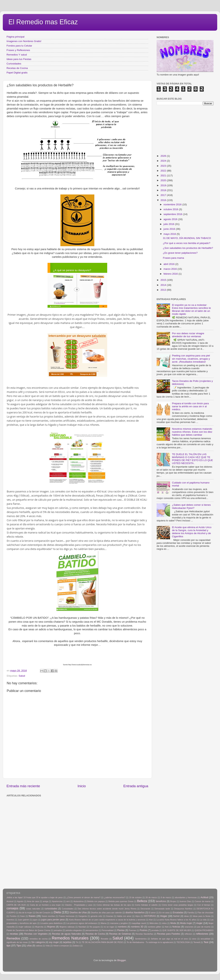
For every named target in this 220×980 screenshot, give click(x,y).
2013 (164, 290)
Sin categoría (38, 942)
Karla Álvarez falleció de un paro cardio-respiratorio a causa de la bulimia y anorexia (107, 920)
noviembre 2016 (173, 204)
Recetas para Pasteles (169, 934)
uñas (29, 946)
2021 (164, 176)
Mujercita (39, 927)
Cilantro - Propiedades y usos (79, 905)
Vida (48, 946)
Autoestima (78, 901)
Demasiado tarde (162, 909)
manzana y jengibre (119, 923)
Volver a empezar (61, 946)
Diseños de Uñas (78, 913)
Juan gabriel (23, 920)
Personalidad (107, 930)
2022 (164, 171)
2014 (164, 285)
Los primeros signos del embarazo (82, 923)
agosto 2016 (171, 219)
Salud (22, 676)
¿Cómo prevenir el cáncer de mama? (83, 897)
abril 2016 (169, 264)
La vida (203, 920)
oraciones (189, 927)
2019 (164, 185)
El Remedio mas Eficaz (43, 22)
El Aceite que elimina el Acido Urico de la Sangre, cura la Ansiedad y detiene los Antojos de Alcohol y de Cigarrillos (192, 532)
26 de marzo (151, 897)
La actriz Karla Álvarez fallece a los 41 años (176, 920)
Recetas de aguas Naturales (67, 934)
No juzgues (95, 927)
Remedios (13, 938)
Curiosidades (14, 64)
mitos (164, 923)
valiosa (39, 946)
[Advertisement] (43, 841)
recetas (14, 934)
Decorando (146, 909)
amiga (46, 901)
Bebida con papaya (96, 901)
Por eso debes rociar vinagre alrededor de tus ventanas (188, 335)
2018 (164, 190)
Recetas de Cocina (17, 68)
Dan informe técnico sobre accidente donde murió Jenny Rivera (107, 909)
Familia (191, 913)
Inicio (82, 786)
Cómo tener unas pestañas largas (177, 905)
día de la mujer (26, 913)
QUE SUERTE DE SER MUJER (177, 930)
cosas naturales (33, 909)
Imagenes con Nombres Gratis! (24, 41)
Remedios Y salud (17, 55)
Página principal (15, 37)
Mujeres (51, 927)
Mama (104, 923)
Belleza (142, 901)
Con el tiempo (204, 905)
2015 (164, 280)
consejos (12, 908)
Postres (143, 930)
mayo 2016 (170, 234)
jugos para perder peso (53, 920)
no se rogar (109, 927)
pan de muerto (204, 927)
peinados (58, 930)
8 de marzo (166, 897)
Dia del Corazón (43, 913)
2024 (164, 161)
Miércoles (154, 923)
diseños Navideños (135, 913)
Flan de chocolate (206, 913)
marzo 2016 (170, 269)
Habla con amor (124, 916)
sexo (194, 939)
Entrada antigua (136, 786)
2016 (164, 200)
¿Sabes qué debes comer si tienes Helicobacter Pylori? (191, 506)
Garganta (83, 916)
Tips (19, 946)
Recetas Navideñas (144, 934)
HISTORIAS (150, 916)
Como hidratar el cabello (146, 905)
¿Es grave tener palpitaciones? (180, 253)
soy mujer (54, 942)
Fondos (13, 916)
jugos (35, 920)
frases (32, 916)
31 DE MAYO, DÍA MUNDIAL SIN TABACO (187, 238)
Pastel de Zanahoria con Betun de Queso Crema (28, 930)
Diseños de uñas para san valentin (106, 913)
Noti (167, 927)
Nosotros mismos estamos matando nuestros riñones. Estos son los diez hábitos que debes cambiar (192, 432)
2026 (164, 156)
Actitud (204, 897)
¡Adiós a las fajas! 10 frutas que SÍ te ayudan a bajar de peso (35, 897)
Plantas (121, 930)
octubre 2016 (171, 209)
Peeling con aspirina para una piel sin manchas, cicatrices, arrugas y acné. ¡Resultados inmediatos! (191, 359)
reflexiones (202, 934)
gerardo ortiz (96, 916)
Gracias (110, 916)
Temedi (197, 942)
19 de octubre (135, 897)
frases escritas (48, 916)
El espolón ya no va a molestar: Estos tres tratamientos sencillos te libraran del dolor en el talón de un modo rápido (191, 310)
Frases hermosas (67, 916)
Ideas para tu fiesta (202, 916)
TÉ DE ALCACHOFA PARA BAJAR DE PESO (102, 942)
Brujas (173, 901)
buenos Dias (185, 901)
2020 (164, 180)
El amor (152, 913)
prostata (155, 930)
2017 (164, 195)
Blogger (122, 960)
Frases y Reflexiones (18, 50)
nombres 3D (137, 927)
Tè (77, 942)
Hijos (138, 916)
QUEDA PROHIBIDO (204, 930)
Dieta (57, 912)
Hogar (164, 916)
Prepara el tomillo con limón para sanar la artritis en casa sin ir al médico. (190, 406)
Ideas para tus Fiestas (19, 59)
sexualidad (205, 939)
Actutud (10, 901)
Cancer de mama (203, 901)
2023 (164, 166)
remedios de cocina (38, 939)
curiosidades (51, 909)
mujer (199, 923)
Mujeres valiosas (67, 927)
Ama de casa (33, 901)
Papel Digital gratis (17, 73)
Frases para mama (173, 258)
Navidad (82, 927)
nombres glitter (154, 927)
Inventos (10, 920)
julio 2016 (169, 224)
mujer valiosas (25, 927)
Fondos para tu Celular (19, 46)
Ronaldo (104, 939)
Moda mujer (186, 923)
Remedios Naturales (70, 938)
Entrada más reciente (23, 786)
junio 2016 (170, 229)
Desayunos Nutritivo (183, 909)
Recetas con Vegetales (36, 934)
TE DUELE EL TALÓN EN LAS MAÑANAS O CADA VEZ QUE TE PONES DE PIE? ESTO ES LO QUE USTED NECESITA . (192, 459)
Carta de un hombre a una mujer (45, 905)
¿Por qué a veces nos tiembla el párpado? (187, 243)
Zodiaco (76, 946)
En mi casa (164, 913)
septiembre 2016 (173, 214)
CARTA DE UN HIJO (16, 905)
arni (68, 901)
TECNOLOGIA (183, 942)
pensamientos (92, 930)
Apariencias (57, 901)
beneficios (161, 901)
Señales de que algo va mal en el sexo (169, 939)
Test (206, 942)
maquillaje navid (139, 923)
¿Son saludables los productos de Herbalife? (188, 248)
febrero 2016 (171, 274)
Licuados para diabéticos (51, 923)
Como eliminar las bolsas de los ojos (114, 905)
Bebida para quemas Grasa (121, 901)
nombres (122, 927)
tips (8, 946)
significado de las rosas (17, 942)
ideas (186, 916)
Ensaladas (178, 913)
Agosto (20, 901)
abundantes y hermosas (186, 897)
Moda (173, 923)
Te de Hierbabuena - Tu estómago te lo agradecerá (150, 942)
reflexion (188, 934)
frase (23, 916)
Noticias (176, 927)
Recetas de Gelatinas (120, 934)
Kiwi (151, 920)
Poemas (132, 930)
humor (176, 916)
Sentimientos (141, 939)
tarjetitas (67, 942)
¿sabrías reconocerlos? (115, 897)
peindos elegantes (74, 930)
